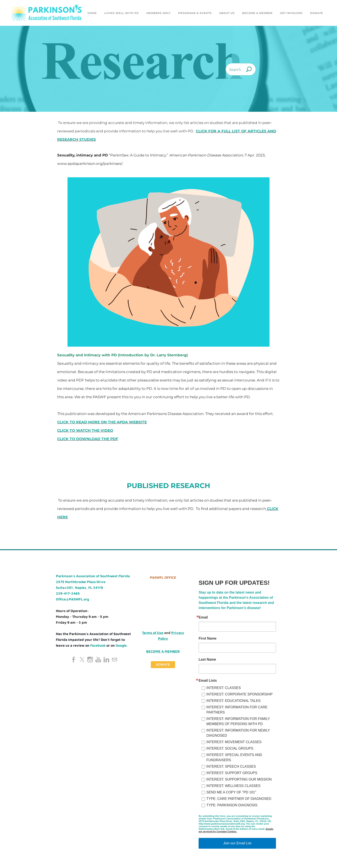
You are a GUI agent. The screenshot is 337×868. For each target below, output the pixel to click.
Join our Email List (237, 843)
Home (92, 13)
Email (203, 617)
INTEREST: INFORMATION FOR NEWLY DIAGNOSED (238, 733)
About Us (227, 13)
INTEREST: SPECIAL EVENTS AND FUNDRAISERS (234, 757)
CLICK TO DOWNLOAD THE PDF (88, 439)
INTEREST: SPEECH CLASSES (231, 766)
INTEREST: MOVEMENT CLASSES (234, 742)
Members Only (159, 13)
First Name (208, 638)
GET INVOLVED (291, 13)
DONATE (317, 13)
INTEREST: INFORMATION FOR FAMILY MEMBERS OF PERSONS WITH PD (238, 721)
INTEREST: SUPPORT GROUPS (232, 773)
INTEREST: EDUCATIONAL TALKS (233, 701)
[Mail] (115, 660)
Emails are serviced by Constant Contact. (236, 830)
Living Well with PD (122, 13)
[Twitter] (82, 660)
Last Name (207, 660)
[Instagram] (90, 660)
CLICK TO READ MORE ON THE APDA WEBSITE (102, 422)
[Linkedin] (106, 660)
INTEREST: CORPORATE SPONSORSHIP (239, 694)
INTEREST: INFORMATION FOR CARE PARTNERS (237, 710)
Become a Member (257, 13)
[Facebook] (74, 660)
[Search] (241, 69)
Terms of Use (153, 633)
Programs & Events (195, 13)
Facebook (98, 645)
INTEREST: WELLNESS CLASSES (233, 786)
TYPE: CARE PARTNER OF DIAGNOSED (239, 799)
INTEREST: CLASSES (224, 688)
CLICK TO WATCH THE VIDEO (85, 430)
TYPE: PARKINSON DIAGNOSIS (232, 805)
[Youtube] (98, 660)
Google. (122, 645)
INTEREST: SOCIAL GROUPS (230, 748)
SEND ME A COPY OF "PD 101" (231, 792)
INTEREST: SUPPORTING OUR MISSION (239, 779)
